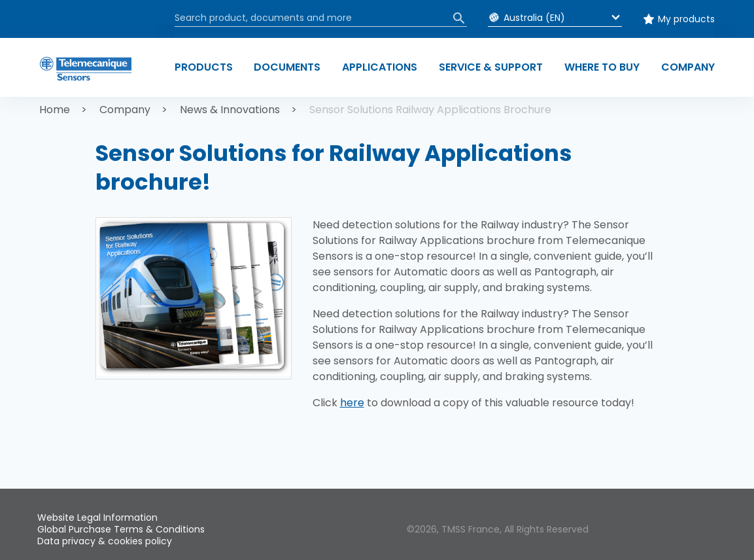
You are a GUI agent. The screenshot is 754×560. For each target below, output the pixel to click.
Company (125, 110)
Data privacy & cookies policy (105, 541)
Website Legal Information (97, 517)
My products (686, 19)
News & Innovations (230, 110)
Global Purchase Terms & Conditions (121, 529)
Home (55, 110)
